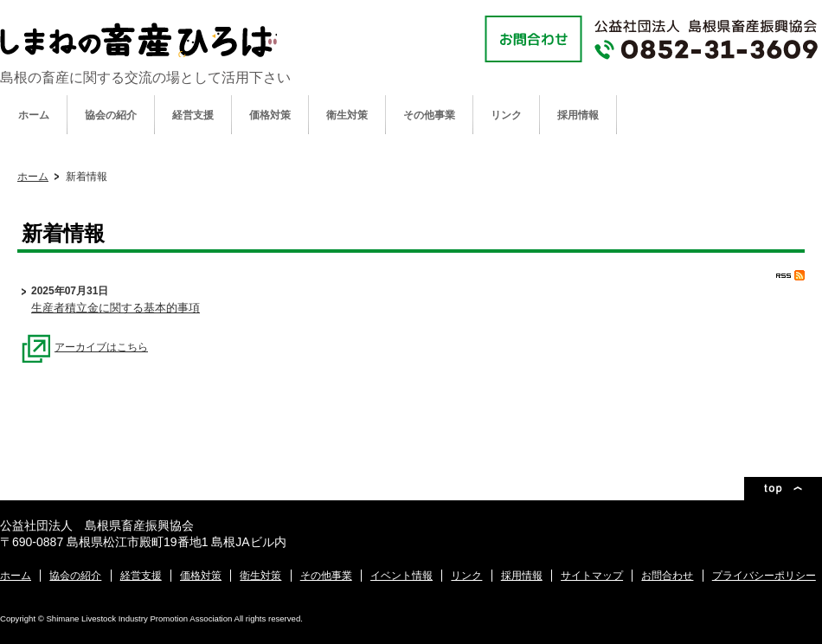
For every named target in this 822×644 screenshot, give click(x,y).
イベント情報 (401, 576)
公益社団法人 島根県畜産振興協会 (138, 40)
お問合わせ (667, 576)
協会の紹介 (111, 115)
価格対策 (270, 115)
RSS (790, 275)
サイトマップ (592, 576)
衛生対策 (347, 115)
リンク (506, 115)
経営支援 (193, 115)
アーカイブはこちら (85, 347)
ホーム (34, 115)
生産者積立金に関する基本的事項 (116, 308)
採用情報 (578, 115)
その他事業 (429, 115)
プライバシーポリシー (764, 576)
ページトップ (783, 489)
